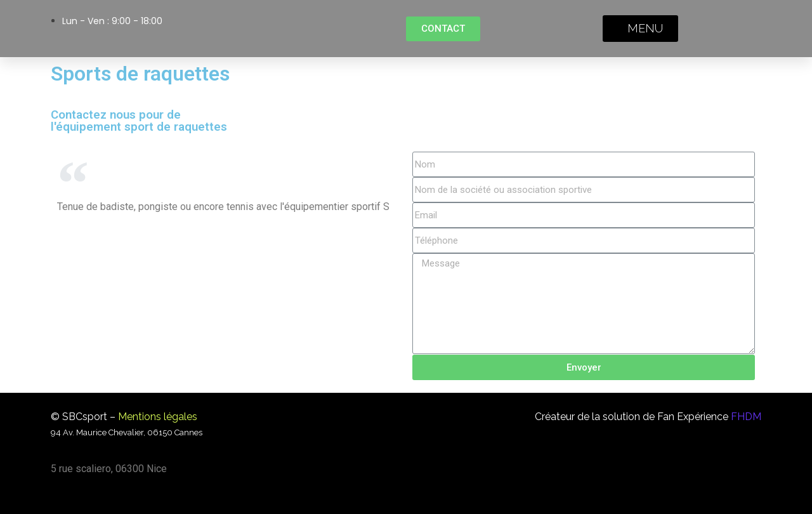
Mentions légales (158, 417)
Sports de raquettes (140, 74)
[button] (443, 29)
